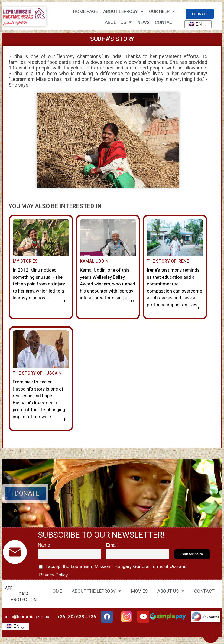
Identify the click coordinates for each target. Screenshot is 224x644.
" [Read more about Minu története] (65, 304)
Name (44, 545)
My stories (25, 261)
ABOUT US (171, 591)
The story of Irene (168, 261)
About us (118, 22)
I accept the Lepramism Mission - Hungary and (112, 570)
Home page (85, 11)
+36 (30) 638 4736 (77, 617)
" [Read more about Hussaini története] (65, 423)
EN (194, 24)
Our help (162, 11)
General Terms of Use (155, 567)
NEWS (143, 22)
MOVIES (139, 591)
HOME (56, 591)
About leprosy (123, 11)
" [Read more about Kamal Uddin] (132, 304)
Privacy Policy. (53, 575)
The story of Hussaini (38, 373)
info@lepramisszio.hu (27, 617)
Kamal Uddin (94, 261)
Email (112, 545)
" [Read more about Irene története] (199, 311)
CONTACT (165, 22)
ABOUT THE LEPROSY (97, 591)
